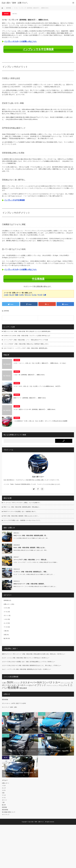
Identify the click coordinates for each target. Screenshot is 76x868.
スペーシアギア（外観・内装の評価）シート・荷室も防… (31, 560)
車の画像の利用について (9, 812)
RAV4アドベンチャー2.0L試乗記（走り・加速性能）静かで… (20, 512)
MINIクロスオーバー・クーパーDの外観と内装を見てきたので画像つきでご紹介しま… (35, 586)
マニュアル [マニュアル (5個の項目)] (63, 685)
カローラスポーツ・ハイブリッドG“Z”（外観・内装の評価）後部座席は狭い (26, 348)
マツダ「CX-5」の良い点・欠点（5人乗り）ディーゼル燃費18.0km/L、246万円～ (37, 386)
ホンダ (12, 295)
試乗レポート (7, 604)
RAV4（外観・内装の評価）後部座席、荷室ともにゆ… (30, 548)
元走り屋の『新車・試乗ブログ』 (36, 822)
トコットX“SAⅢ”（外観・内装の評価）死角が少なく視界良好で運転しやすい (26, 344)
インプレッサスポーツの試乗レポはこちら (20, 41)
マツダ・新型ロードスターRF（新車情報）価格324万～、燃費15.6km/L (35, 409)
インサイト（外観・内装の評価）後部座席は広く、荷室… (31, 572)
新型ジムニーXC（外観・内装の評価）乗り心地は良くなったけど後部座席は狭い (27, 331)
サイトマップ (6, 815)
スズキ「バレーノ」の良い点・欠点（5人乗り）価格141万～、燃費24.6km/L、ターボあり (40, 363)
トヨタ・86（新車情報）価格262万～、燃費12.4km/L (29, 375)
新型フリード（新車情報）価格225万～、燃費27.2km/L (30, 398)
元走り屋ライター (38, 477)
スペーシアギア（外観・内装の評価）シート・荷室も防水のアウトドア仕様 (26, 340)
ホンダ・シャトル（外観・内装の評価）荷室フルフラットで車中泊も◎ (21, 658)
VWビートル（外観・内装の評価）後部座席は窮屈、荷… (30, 536)
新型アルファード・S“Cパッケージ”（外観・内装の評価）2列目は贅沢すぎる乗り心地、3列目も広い (29, 654)
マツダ (40, 295)
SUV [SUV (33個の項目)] (10, 682)
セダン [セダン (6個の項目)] (14, 685)
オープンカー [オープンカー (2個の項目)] (17, 683)
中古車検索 (38, 279)
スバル (34, 295)
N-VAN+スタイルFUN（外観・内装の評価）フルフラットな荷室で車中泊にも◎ (27, 336)
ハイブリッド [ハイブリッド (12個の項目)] (39, 685)
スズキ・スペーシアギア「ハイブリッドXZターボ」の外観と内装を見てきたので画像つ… (36, 562)
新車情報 (9, 8)
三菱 (45, 295)
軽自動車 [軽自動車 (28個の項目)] (13, 688)
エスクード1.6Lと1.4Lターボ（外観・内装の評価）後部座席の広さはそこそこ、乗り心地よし (27, 665)
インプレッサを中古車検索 (38, 49)
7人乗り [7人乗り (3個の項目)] (4, 683)
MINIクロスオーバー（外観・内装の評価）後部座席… (29, 584)
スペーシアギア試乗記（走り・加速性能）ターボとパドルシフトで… (22, 520)
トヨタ (6, 295)
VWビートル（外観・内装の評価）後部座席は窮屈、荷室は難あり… (22, 507)
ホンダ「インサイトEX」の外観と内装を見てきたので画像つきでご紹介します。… (34, 574)
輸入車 (6, 638)
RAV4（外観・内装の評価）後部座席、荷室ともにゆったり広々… (21, 516)
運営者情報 (5, 700)
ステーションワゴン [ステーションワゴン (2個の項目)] (66, 683)
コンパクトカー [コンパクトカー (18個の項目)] (51, 682)
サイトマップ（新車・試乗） (10, 707)
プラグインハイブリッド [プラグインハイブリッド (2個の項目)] (53, 685)
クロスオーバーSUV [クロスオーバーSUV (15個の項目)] (31, 682)
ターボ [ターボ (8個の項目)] (20, 685)
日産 (16, 295)
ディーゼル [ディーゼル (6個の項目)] (28, 685)
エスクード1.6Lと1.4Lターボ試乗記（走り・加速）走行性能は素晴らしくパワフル (24, 662)
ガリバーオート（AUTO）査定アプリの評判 (14, 703)
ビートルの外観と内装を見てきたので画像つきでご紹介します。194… (31, 538)
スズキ (21, 295)
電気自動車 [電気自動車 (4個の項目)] (23, 688)
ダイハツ (28, 295)
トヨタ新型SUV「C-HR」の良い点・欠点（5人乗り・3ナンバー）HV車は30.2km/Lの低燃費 (40, 421)
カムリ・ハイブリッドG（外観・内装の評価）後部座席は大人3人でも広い (22, 669)
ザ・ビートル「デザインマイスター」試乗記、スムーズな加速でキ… (22, 503)
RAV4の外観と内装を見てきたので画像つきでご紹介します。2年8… (30, 550)
